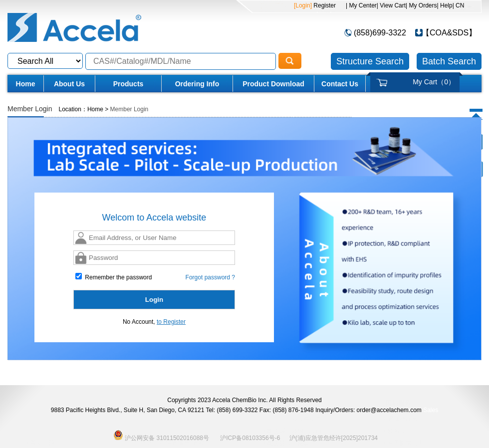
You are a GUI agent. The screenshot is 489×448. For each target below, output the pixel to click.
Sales (431, 410)
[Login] (303, 5)
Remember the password (114, 277)
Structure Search (370, 61)
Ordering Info (197, 84)
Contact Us (340, 84)
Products (128, 84)
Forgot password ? (210, 277)
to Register (171, 322)
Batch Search (449, 61)
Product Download (273, 84)
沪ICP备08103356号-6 (250, 438)
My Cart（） (434, 82)
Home (26, 84)
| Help (445, 5)
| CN (459, 5)
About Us (69, 84)
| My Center (361, 5)
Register (324, 5)
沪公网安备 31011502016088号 (161, 435)
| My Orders (421, 5)
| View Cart (391, 5)
